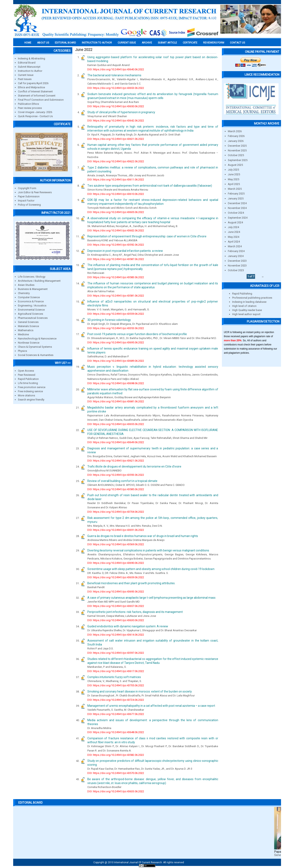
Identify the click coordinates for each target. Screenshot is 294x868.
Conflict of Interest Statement (35, 91)
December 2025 (237, 146)
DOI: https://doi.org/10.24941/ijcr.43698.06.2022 (116, 383)
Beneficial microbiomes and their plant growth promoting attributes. (131, 583)
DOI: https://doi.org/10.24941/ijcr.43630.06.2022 (116, 620)
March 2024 (235, 246)
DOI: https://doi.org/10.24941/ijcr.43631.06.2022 (116, 139)
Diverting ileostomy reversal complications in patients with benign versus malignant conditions (148, 550)
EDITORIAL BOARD (65, 43)
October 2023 (236, 270)
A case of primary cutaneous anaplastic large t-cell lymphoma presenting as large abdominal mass (151, 598)
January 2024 (236, 256)
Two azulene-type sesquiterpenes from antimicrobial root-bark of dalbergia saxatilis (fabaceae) (150, 186)
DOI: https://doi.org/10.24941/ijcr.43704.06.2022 (116, 512)
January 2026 (236, 141)
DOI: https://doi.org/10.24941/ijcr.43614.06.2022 (116, 635)
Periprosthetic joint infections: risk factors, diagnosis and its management (135, 612)
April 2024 (234, 242)
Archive (147, 43)
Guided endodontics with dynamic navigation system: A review (128, 626)
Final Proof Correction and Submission (41, 100)
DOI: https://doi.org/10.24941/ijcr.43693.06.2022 (116, 592)
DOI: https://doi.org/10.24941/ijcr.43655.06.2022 (116, 424)
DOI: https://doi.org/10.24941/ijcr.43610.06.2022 (116, 194)
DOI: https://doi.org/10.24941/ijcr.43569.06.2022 (116, 544)
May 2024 (234, 237)
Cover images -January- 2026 (35, 112)
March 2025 (235, 189)
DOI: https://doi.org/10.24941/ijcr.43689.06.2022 (116, 361)
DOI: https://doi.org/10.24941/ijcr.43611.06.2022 (116, 180)
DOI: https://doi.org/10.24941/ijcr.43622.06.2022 (116, 161)
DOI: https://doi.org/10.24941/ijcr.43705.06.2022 (116, 685)
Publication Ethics (28, 104)
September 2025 (238, 160)
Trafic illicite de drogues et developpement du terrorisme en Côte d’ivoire (134, 466)
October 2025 (236, 155)
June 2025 (234, 174)
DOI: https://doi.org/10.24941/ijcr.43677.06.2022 (116, 714)
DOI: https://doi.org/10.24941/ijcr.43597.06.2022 (116, 653)
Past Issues (25, 79)
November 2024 (237, 208)
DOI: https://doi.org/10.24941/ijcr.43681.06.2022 (116, 401)
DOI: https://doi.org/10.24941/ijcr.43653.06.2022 (116, 88)
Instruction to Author (30, 71)
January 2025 (236, 198)
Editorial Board (27, 63)
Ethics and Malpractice (31, 87)
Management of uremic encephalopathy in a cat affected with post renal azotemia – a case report (151, 706)
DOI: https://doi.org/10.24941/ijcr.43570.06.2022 (116, 773)
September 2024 (238, 218)
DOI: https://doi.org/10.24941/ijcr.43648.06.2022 (116, 732)
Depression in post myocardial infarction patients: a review (125, 251)
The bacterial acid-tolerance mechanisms (114, 75)
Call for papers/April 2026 (33, 83)
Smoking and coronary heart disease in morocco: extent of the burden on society (140, 691)
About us (43, 43)
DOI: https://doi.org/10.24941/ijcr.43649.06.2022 (116, 442)
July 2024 (233, 227)
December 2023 (237, 261)
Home (28, 43)
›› (263, 276)
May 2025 (234, 179)
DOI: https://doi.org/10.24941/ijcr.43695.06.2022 (116, 342)
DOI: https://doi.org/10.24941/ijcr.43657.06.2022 (116, 606)
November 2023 (237, 266)
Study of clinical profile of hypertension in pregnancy (121, 112)
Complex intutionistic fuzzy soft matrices (114, 677)
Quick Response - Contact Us (35, 116)
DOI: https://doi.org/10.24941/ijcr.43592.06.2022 (116, 245)
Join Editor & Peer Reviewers (35, 192)
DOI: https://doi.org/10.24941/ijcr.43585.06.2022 (116, 489)
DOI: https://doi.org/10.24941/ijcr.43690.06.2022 (116, 563)
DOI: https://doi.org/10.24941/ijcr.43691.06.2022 (116, 530)
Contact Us (237, 43)
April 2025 (234, 184)
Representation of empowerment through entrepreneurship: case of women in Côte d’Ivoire (147, 236)
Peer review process (30, 108)
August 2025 (235, 165)
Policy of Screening (29, 205)
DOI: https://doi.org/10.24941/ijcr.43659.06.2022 (116, 577)
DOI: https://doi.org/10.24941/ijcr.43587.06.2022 (116, 259)
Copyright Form (27, 188)
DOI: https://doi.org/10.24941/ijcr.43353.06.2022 (116, 328)
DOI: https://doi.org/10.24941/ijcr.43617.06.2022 (116, 671)
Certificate (190, 43)
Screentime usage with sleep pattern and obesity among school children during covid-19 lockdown (151, 569)
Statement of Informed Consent (37, 96)
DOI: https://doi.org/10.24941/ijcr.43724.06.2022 (116, 700)
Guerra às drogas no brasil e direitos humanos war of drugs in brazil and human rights (143, 536)
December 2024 (237, 203)
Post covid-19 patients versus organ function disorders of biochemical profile (137, 334)
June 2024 (234, 232)
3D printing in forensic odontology (109, 320)
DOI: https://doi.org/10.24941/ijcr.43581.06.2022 (116, 296)
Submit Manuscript (29, 67)
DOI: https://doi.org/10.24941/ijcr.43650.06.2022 (116, 106)
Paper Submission (29, 196)
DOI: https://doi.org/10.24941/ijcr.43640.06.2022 (116, 69)
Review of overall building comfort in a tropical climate (122, 481)
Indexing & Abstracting (32, 58)
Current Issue (127, 43)
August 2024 (235, 222)
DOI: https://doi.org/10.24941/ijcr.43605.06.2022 (116, 212)
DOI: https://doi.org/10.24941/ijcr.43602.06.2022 (116, 230)
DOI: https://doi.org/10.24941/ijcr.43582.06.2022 (116, 755)
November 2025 (237, 150)
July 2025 (233, 170)
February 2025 (236, 194)
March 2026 (235, 131)
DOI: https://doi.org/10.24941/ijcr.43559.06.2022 (116, 314)
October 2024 (236, 213)
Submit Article (167, 43)
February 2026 (236, 136)
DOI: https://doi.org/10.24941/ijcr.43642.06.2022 (116, 121)
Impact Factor (26, 201)
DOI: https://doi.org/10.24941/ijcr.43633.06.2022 (116, 791)
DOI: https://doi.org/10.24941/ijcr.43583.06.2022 (116, 277)
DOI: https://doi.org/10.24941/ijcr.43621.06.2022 (116, 461)
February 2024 (236, 251)
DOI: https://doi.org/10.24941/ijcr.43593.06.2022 (116, 475)
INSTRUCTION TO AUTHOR (97, 43)
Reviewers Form (214, 43)
